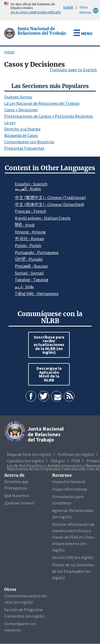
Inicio (9, 52)
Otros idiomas (90, 10)
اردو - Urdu (24, 287)
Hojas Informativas (70, 489)
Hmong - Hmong (30, 232)
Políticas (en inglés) (76, 454)
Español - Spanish (31, 184)
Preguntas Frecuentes (24, 148)
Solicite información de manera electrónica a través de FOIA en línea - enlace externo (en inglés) (74, 537)
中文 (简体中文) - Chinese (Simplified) (49, 204)
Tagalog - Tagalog (32, 280)
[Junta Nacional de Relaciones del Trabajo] (10, 33)
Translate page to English (73, 70)
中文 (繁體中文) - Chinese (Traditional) (50, 197)
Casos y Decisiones (21, 110)
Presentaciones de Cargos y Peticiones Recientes (49, 116)
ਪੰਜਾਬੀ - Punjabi (29, 259)
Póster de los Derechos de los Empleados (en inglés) (73, 571)
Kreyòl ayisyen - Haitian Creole (43, 218)
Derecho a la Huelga (22, 129)
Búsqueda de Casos (21, 135)
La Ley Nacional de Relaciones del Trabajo (42, 103)
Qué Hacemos (17, 495)
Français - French (30, 211)
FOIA (76, 461)
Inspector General (69, 482)
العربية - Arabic (28, 189)
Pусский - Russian (31, 266)
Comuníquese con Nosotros (29, 142)
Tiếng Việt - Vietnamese (37, 293)
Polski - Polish (28, 245)
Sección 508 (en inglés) (73, 557)
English (68, 7)
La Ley (10, 122)
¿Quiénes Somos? (20, 503)
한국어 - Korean (30, 238)
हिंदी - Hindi (25, 225)
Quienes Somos (18, 97)
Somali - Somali (29, 273)
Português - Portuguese (37, 252)
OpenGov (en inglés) (25, 461)
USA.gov (58, 461)
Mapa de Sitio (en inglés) (29, 454)
